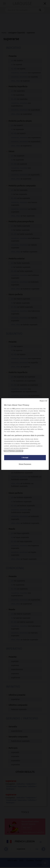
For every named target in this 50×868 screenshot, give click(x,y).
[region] (25, 434)
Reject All (44, 401)
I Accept (25, 458)
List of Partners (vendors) (13, 451)
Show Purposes (25, 464)
